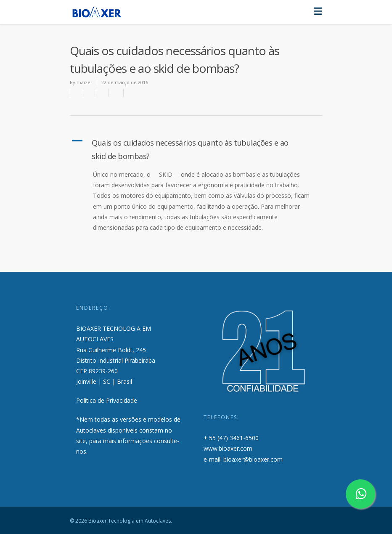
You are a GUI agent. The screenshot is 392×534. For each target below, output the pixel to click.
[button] (196, 149)
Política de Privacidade (107, 400)
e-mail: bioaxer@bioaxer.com (243, 459)
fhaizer (85, 82)
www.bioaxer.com (228, 448)
